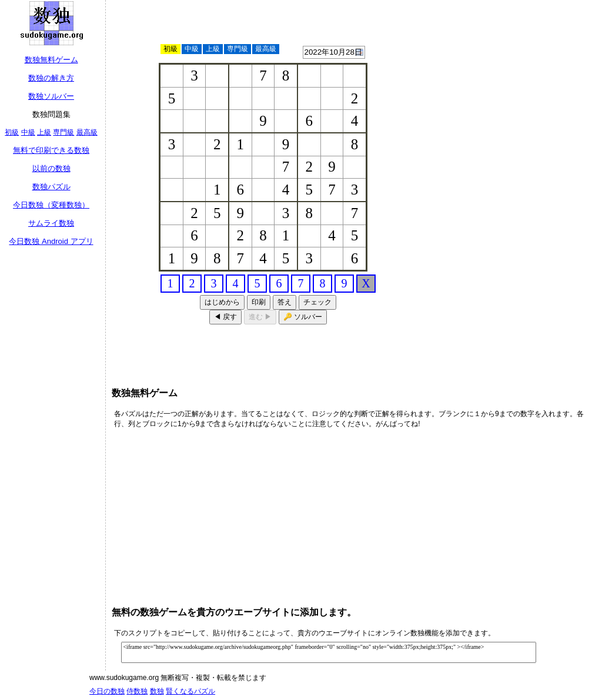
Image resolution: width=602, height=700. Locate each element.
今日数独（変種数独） (51, 205)
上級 (44, 132)
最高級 (87, 132)
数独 (157, 691)
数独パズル (51, 187)
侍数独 (137, 691)
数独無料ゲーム (51, 60)
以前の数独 (51, 168)
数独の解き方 (51, 78)
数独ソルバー (51, 96)
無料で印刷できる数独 (51, 150)
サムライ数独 (51, 223)
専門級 (63, 132)
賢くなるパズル (190, 691)
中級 (28, 132)
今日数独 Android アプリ (51, 241)
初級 (12, 132)
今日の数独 (107, 691)
